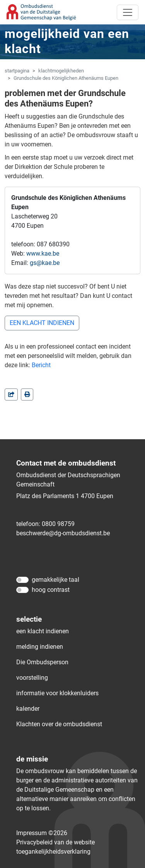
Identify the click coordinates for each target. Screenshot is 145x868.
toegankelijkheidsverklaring (53, 852)
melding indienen (40, 647)
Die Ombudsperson (42, 662)
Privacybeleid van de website (55, 842)
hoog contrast (51, 590)
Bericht (41, 365)
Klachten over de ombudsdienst (59, 724)
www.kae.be (43, 254)
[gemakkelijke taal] (22, 580)
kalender (28, 709)
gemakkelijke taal (55, 580)
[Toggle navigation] (128, 12)
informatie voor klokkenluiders (57, 693)
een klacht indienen (43, 631)
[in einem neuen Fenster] (27, 394)
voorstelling (32, 678)
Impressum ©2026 (42, 833)
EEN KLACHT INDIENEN (42, 323)
